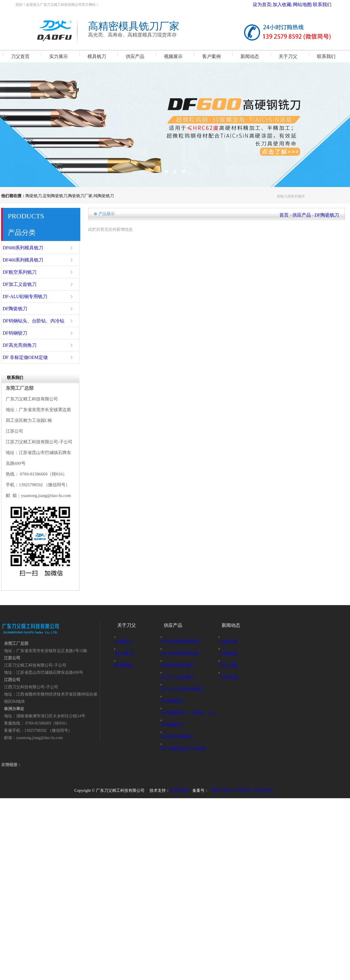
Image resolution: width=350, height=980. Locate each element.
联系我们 (325, 5)
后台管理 (260, 790)
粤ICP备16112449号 (231, 790)
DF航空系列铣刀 (25, 272)
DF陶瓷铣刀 (22, 309)
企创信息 (183, 790)
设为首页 (278, 5)
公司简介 (127, 641)
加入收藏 (294, 5)
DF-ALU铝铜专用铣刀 (29, 297)
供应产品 (310, 214)
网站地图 (309, 5)
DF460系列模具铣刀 (28, 260)
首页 (296, 214)
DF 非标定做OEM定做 (29, 357)
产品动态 (231, 677)
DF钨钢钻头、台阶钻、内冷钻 (35, 321)
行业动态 (231, 653)
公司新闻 (231, 641)
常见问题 (231, 665)
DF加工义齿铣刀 (25, 284)
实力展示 (127, 653)
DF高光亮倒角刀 (25, 345)
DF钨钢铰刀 (22, 333)
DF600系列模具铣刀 (28, 248)
